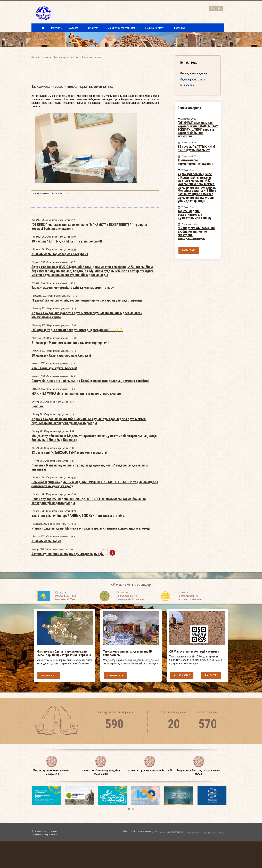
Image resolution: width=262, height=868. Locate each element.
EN (220, 8)
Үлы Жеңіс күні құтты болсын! (54, 477)
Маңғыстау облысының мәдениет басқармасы (52, 772)
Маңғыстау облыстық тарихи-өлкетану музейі (199, 772)
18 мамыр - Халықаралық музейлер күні (61, 464)
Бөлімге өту (189, 250)
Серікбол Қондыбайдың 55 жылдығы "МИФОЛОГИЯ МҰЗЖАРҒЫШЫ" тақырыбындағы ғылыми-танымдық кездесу (95, 592)
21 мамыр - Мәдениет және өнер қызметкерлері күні (70, 451)
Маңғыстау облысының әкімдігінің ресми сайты (101, 772)
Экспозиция (180, 28)
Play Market (182, 675)
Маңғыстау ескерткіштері (123, 28)
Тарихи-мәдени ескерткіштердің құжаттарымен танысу (73, 396)
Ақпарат (75, 28)
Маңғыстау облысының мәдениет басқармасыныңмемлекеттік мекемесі (87, 13)
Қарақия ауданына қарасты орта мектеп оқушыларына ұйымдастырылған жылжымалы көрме (87, 423)
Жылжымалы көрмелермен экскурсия (60, 362)
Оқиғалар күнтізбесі (193, 79)
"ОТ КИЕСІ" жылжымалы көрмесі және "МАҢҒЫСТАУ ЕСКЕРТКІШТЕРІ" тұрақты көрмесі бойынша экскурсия (89, 335)
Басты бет (36, 57)
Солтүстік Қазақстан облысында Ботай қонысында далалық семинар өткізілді (90, 489)
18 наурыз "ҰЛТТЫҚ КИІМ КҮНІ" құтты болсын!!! (67, 350)
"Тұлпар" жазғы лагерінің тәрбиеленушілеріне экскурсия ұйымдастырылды (87, 409)
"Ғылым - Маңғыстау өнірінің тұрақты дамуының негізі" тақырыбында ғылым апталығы (90, 576)
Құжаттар (94, 28)
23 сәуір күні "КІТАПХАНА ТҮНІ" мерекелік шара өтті (69, 561)
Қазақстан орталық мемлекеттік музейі (150, 770)
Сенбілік (38, 515)
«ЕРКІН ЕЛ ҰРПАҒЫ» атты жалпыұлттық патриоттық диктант (76, 502)
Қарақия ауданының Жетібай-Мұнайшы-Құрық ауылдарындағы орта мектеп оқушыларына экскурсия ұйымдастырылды (89, 529)
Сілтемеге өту (49, 675)
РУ (212, 8)
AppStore (211, 675)
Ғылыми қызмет (156, 28)
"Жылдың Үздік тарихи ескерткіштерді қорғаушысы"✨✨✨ (77, 438)
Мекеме (57, 28)
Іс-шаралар (187, 85)
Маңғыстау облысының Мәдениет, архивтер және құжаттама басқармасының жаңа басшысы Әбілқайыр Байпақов (94, 546)
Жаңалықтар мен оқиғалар (66, 57)
